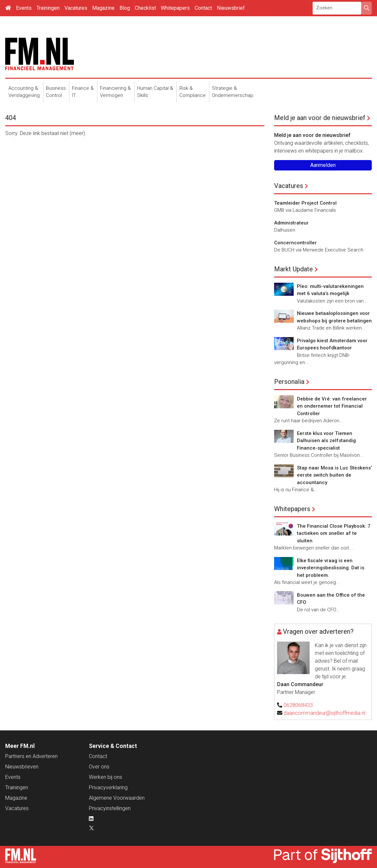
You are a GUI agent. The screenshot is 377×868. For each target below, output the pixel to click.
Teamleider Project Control (305, 203)
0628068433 (298, 705)
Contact (203, 8)
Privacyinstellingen (110, 808)
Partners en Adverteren (31, 756)
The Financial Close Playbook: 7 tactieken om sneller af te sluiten (334, 533)
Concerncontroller (295, 243)
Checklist (145, 8)
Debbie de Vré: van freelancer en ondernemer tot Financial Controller (332, 406)
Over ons (99, 767)
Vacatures (76, 8)
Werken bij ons (105, 777)
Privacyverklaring (108, 787)
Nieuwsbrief (231, 8)
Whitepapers (175, 8)
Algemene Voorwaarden (117, 798)
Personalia (289, 382)
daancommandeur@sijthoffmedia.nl (324, 713)
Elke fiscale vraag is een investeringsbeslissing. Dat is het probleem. (331, 568)
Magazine (103, 8)
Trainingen (48, 8)
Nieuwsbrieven (22, 767)
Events (24, 8)
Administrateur (291, 223)
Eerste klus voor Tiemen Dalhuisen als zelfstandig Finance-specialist (326, 441)
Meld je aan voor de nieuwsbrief (320, 118)
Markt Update (293, 269)
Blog (125, 8)
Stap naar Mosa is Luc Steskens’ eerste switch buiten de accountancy (334, 475)
